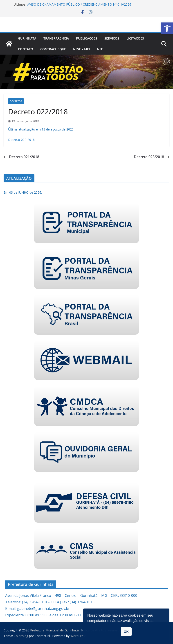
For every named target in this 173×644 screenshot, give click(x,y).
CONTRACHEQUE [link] (53, 49)
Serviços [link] (112, 38)
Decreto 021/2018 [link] (21, 157)
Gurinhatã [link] (27, 38)
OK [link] (126, 632)
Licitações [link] (135, 38)
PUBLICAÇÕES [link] (87, 38)
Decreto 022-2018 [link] (21, 140)
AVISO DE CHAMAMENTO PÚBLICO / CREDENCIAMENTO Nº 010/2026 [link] (79, 4)
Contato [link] (26, 49)
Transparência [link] (56, 38)
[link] (167, 28)
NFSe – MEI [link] (81, 49)
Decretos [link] (16, 101)
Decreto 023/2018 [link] (152, 157)
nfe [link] (100, 49)
